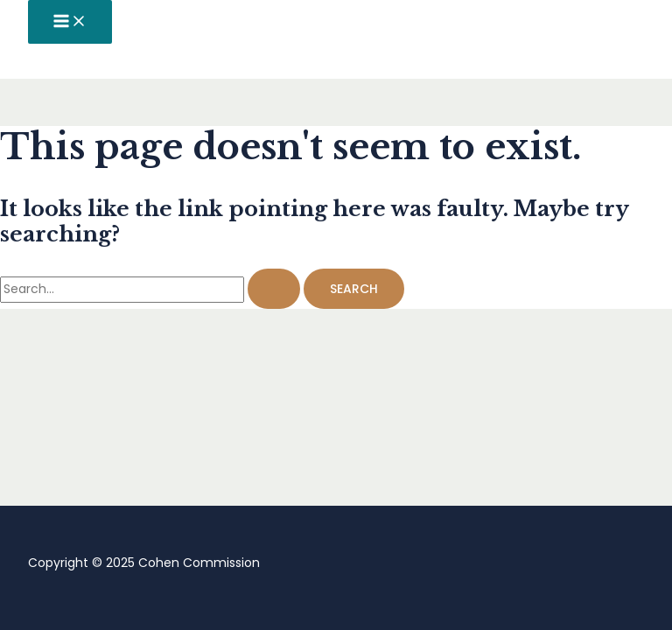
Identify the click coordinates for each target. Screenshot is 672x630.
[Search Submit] (274, 289)
